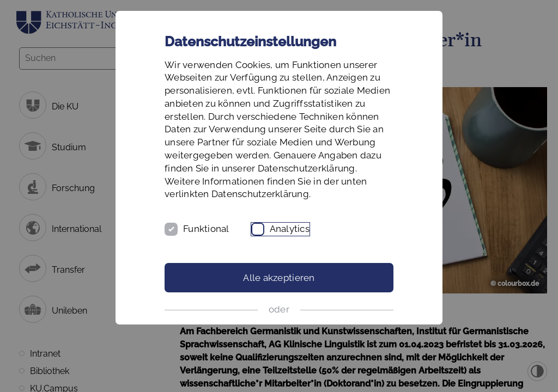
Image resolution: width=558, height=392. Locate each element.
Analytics (290, 229)
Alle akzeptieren (279, 278)
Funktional (206, 229)
